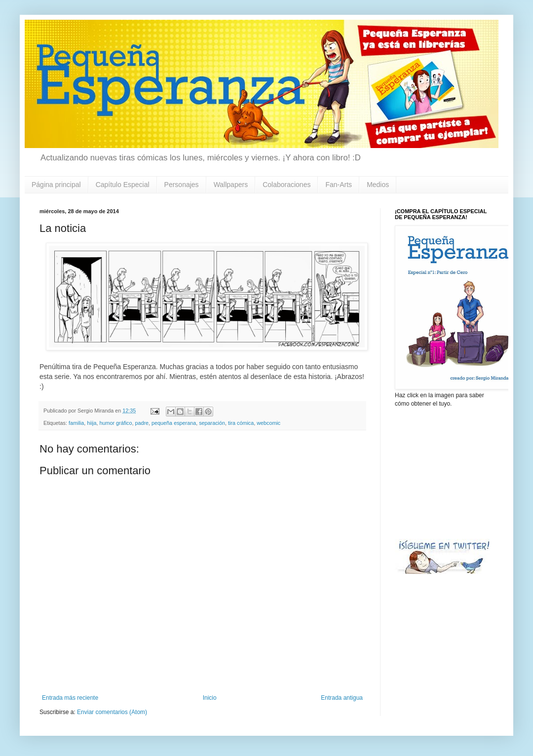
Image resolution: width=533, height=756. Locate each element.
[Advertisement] (444, 472)
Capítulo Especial (123, 185)
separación (212, 423)
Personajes (182, 185)
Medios (378, 185)
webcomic (268, 423)
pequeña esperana (174, 423)
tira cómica (241, 423)
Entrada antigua (342, 698)
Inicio (210, 698)
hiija (92, 423)
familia (76, 423)
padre (142, 423)
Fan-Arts (339, 185)
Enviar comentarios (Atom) (112, 712)
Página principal (56, 185)
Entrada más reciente (70, 698)
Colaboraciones (286, 185)
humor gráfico (115, 423)
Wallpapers (231, 185)
